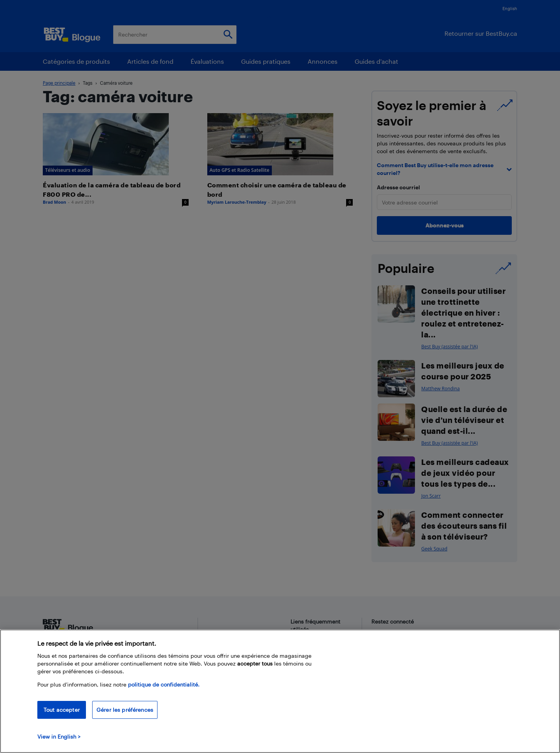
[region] (280, 691)
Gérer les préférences (125, 710)
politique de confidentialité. (164, 684)
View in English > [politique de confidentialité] (59, 736)
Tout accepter (62, 710)
